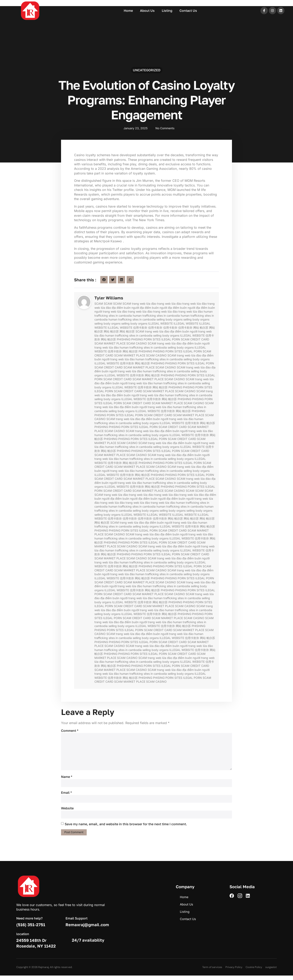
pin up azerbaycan (8, 0)
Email (66, 796)
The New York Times (148, 220)
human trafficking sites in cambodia (156, 316)
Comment (70, 731)
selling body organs (169, 319)
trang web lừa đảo (144, 304)
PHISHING (124, 339)
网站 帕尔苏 (201, 328)
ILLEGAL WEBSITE (160, 323)
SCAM (99, 304)
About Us (147, 11)
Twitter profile (123, 190)
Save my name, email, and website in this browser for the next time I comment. (126, 828)
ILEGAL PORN (171, 339)
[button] (104, 280)
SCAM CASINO (137, 343)
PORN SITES (152, 339)
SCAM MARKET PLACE (110, 343)
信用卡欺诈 (140, 328)
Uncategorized (147, 71)
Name (67, 780)
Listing (167, 11)
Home (128, 11)
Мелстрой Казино (108, 241)
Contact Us (188, 11)
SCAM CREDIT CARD (195, 339)
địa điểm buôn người (125, 308)
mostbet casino (7, 0)
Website (67, 812)
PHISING (137, 339)
